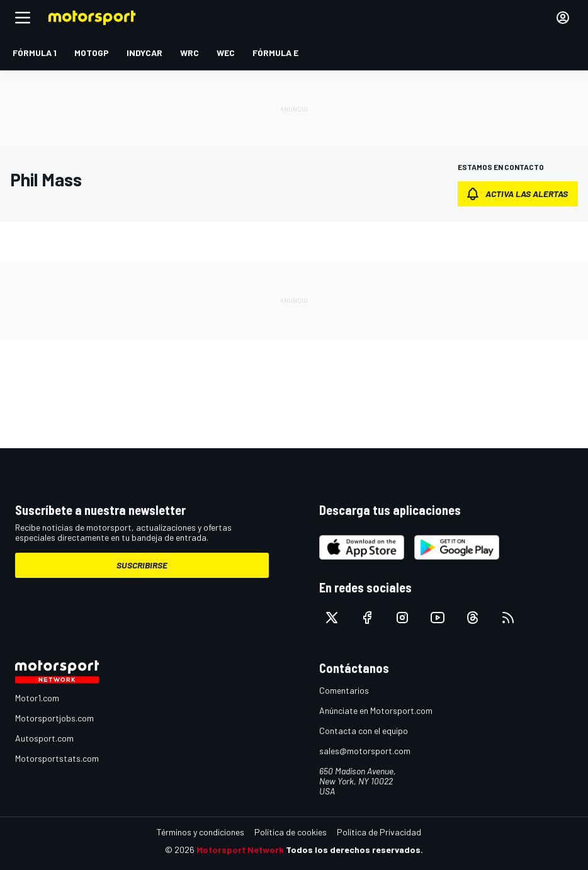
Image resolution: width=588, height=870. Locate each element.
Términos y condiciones (201, 832)
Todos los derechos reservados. (354, 850)
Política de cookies (291, 832)
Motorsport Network (240, 850)
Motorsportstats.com (57, 758)
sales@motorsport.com (365, 751)
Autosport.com (44, 738)
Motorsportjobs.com (54, 718)
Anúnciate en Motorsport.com (376, 710)
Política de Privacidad (379, 832)
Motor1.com (37, 698)
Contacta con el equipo (364, 731)
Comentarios (344, 690)
